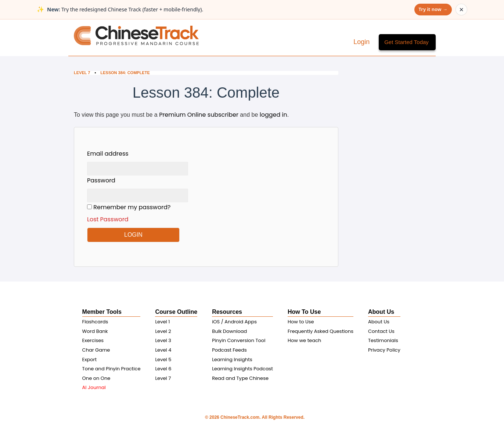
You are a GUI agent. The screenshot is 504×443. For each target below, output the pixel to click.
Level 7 (82, 73)
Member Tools (102, 312)
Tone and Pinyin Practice (111, 369)
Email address (108, 154)
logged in (273, 115)
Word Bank (95, 331)
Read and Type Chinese (240, 378)
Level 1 (162, 322)
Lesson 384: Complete (126, 73)
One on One (96, 378)
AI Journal (94, 387)
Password (101, 180)
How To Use (304, 312)
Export (90, 360)
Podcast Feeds (229, 350)
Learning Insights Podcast (242, 369)
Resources (227, 312)
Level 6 (163, 369)
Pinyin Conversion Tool (239, 340)
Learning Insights (232, 360)
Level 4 (163, 350)
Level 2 (163, 331)
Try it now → (433, 9)
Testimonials (383, 340)
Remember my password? (138, 213)
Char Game (96, 350)
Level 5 (163, 360)
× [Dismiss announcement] (461, 10)
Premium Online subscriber (199, 115)
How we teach (304, 340)
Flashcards (95, 322)
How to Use (301, 322)
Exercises (93, 340)
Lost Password (108, 219)
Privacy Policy (384, 350)
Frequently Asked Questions (321, 331)
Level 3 (163, 340)
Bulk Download (229, 331)
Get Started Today (406, 42)
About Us (381, 312)
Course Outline (176, 312)
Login (362, 42)
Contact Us (381, 331)
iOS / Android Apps (234, 322)
